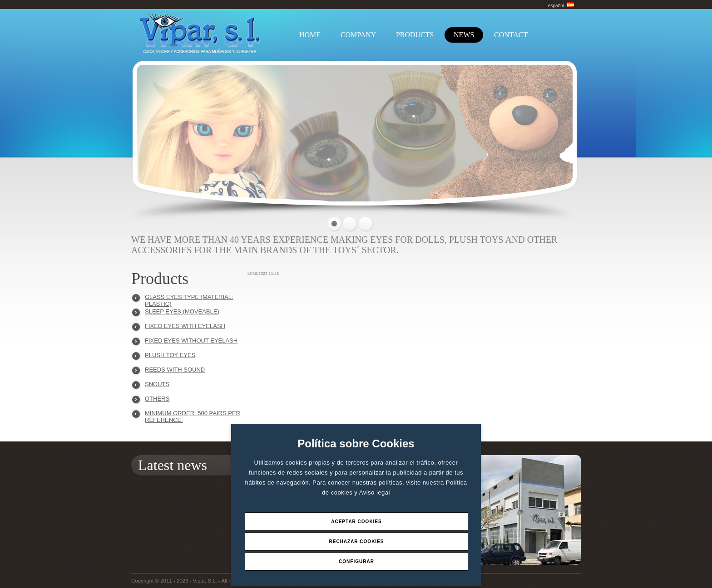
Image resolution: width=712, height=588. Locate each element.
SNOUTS (157, 384)
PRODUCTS (415, 35)
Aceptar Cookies (356, 522)
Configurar (356, 561)
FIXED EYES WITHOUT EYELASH (191, 341)
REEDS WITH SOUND (175, 370)
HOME (310, 35)
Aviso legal (375, 492)
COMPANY (358, 35)
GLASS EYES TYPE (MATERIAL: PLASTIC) (189, 299)
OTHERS (157, 399)
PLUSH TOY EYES (170, 355)
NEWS (464, 35)
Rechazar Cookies (356, 541)
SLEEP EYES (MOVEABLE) (182, 311)
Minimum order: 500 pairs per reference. (193, 415)
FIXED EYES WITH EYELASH (185, 326)
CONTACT (511, 35)
